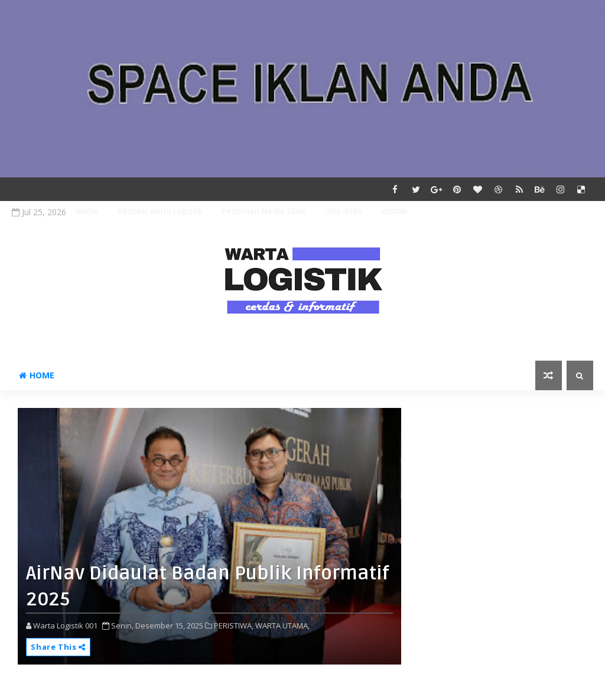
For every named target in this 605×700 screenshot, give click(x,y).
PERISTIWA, (234, 626)
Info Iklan (344, 211)
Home (87, 211)
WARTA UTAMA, (282, 626)
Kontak (394, 211)
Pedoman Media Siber (264, 211)
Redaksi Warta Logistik (160, 211)
